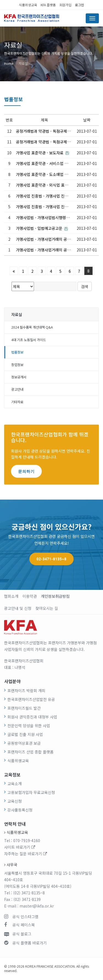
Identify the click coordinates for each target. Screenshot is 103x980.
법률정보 (17, 352)
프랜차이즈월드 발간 (24, 708)
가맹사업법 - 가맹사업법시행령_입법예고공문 (43, 218)
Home (9, 63)
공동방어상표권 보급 (24, 743)
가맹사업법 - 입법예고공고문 (42, 228)
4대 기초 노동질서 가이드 (29, 340)
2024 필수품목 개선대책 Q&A (32, 327)
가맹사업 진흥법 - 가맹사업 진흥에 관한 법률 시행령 (43, 196)
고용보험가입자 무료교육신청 (31, 792)
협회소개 (11, 596)
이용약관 (30, 596)
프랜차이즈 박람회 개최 (26, 691)
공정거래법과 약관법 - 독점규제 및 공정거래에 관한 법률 (43, 142)
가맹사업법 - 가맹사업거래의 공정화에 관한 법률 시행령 (43, 239)
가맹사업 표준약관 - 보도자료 (42, 153)
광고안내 (17, 389)
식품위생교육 (28, 5)
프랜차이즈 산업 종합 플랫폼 (30, 752)
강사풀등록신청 (20, 810)
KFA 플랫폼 (48, 5)
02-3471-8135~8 (51, 559)
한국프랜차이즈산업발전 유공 (31, 699)
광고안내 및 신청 (18, 608)
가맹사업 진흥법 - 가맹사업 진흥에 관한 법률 (43, 207)
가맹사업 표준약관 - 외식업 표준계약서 (43, 185)
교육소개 (15, 784)
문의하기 (26, 471)
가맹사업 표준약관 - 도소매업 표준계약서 (43, 174)
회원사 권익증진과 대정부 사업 (32, 717)
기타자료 (17, 402)
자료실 (23, 63)
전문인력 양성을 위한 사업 (29, 726)
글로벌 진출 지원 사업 (25, 734)
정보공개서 (19, 377)
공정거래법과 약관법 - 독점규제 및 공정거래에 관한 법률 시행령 (43, 131)
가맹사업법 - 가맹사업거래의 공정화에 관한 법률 (43, 250)
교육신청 (15, 801)
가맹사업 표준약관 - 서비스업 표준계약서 (43, 163)
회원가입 (65, 5)
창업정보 (17, 365)
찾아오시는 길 (47, 608)
